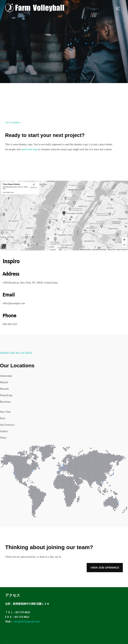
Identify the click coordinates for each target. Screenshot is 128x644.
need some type (30, 149)
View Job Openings (105, 568)
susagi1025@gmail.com (27, 622)
